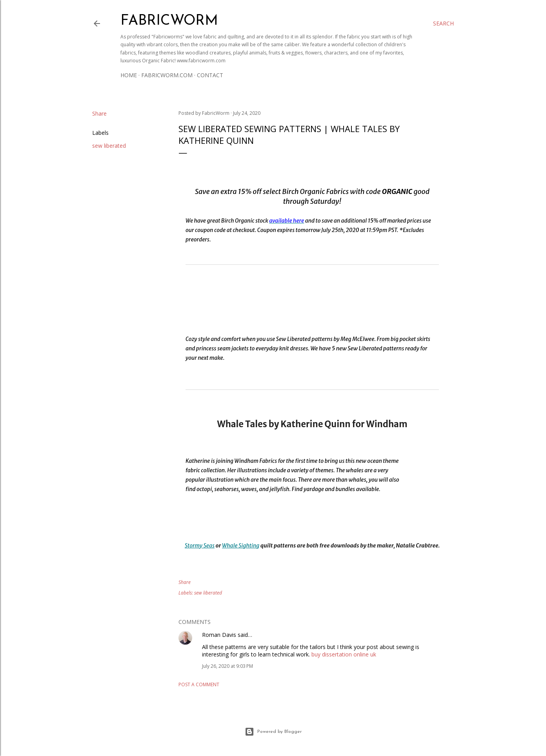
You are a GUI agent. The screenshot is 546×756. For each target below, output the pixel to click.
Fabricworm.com (167, 75)
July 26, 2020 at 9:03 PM (227, 666)
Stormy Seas (200, 546)
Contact (210, 75)
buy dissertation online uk (344, 654)
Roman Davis (219, 635)
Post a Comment (199, 684)
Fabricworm (169, 21)
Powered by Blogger (273, 732)
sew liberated (109, 146)
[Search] (443, 24)
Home (129, 75)
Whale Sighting (241, 546)
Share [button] (99, 113)
